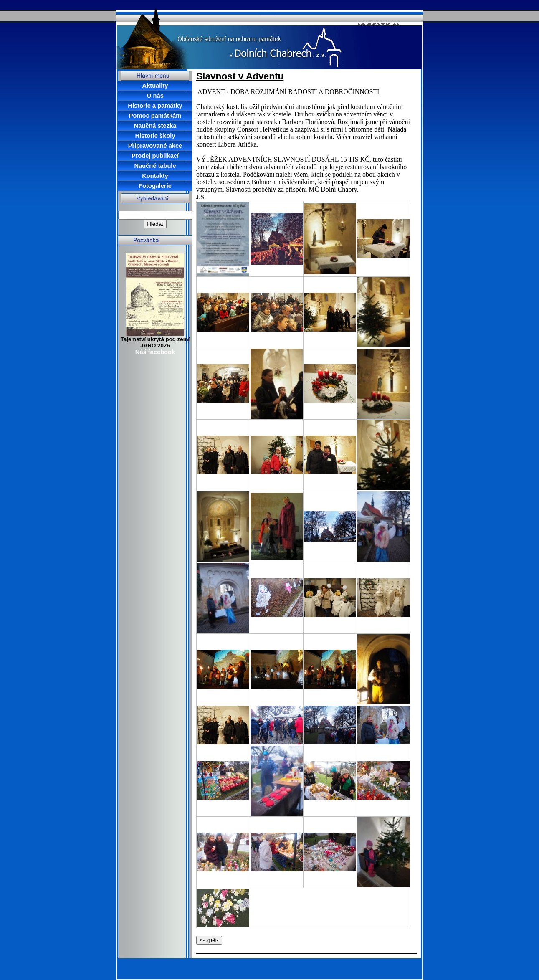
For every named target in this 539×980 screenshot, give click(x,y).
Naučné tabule (155, 166)
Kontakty (155, 176)
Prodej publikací (155, 156)
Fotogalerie (155, 186)
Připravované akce (155, 146)
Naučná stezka (155, 126)
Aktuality (155, 86)
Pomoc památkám (155, 116)
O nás (155, 96)
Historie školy (155, 136)
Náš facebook (155, 352)
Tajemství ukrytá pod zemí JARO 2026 (155, 342)
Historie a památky (155, 106)
